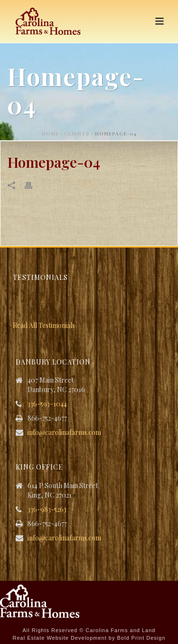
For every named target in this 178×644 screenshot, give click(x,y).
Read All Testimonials (44, 325)
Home (50, 134)
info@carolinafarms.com (64, 433)
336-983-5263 (47, 509)
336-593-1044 (47, 404)
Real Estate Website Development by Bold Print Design (89, 638)
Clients (77, 134)
